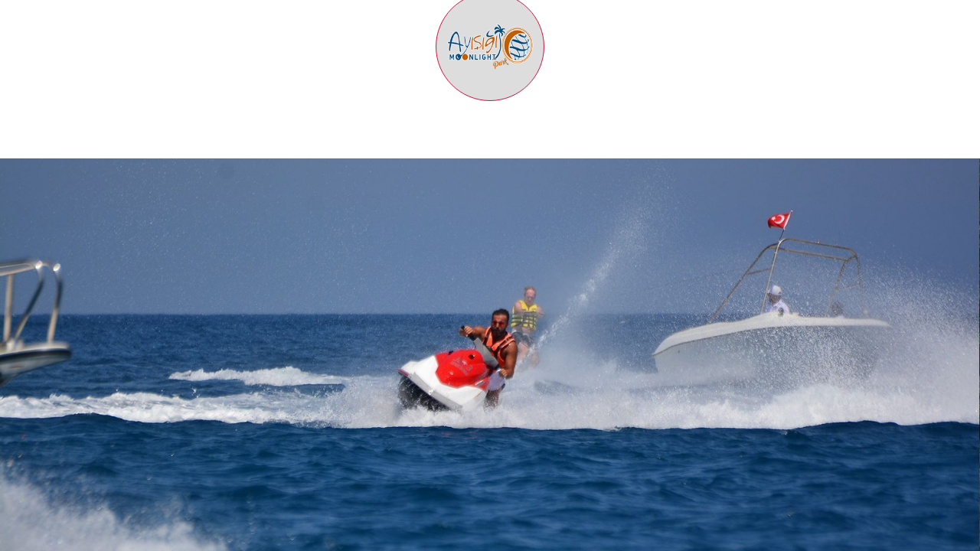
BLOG (826, 151)
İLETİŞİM (940, 151)
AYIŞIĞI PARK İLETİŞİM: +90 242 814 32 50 (118, 15)
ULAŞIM (715, 151)
